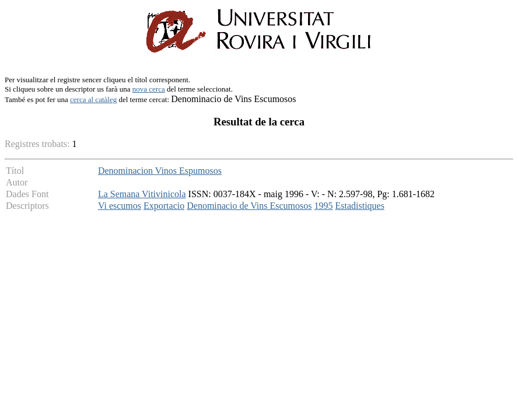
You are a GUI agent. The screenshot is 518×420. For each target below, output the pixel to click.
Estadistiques (360, 206)
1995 (324, 206)
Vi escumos (120, 206)
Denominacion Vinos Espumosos (160, 171)
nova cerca (149, 89)
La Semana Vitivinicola (142, 194)
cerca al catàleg (93, 99)
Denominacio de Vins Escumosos (249, 206)
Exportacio (164, 206)
